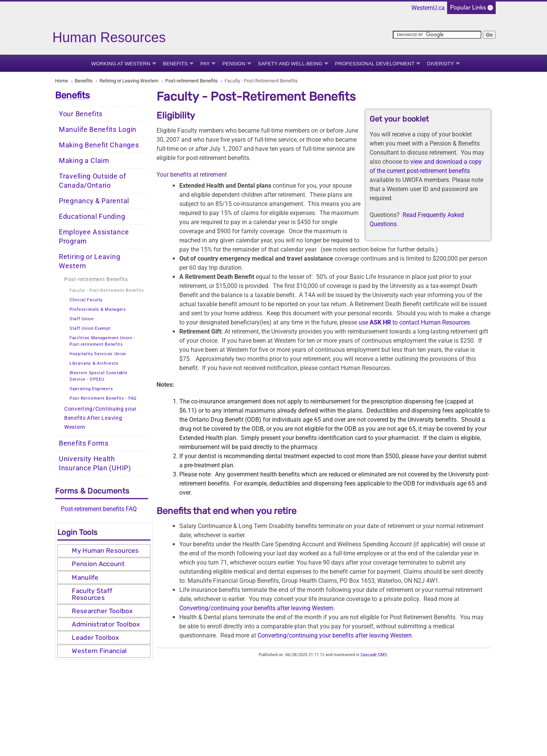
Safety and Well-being (290, 64)
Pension (234, 64)
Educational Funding (92, 217)
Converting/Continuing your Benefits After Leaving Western (100, 418)
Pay (205, 64)
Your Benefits (81, 114)
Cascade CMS (374, 655)
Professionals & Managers (98, 309)
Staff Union (82, 319)
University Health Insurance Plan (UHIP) (95, 463)
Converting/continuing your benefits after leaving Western (256, 608)
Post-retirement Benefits (191, 81)
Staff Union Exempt (90, 328)
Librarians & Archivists (94, 363)
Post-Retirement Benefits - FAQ (103, 398)
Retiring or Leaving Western (129, 81)
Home (62, 81)
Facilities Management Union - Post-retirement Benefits (102, 341)
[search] (437, 35)
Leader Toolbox (95, 637)
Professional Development (375, 64)
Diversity (440, 64)
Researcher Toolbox (102, 611)
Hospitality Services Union (98, 354)
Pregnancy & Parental (94, 201)
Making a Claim (84, 161)
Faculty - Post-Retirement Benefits (107, 290)
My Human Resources (105, 550)
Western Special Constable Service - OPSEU (99, 376)
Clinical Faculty (86, 300)
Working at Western (121, 64)
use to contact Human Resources (414, 322)
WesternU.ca (428, 8)
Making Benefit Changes (99, 145)
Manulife (85, 577)
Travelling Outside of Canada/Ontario (92, 181)
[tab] (104, 551)
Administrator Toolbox (106, 624)
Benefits (175, 64)
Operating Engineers (91, 389)
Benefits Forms (84, 443)
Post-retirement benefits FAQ (99, 509)
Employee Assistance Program (94, 237)
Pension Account (98, 564)
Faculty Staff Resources (92, 594)
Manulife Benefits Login (98, 130)
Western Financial (99, 651)
